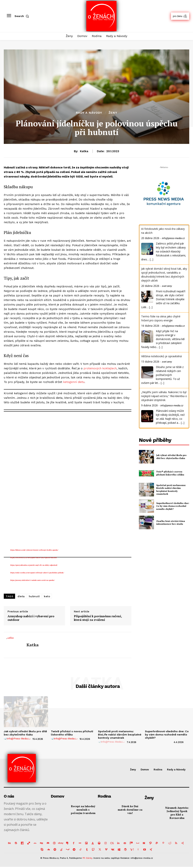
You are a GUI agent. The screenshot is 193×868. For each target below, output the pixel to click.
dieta (21, 596)
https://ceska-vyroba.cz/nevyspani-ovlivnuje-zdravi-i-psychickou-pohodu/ (37, 573)
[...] (152, 259)
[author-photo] (18, 739)
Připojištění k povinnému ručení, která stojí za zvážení (98, 618)
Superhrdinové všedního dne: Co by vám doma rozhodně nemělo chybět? (173, 506)
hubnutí (34, 596)
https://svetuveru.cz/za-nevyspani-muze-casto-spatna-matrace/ (34, 558)
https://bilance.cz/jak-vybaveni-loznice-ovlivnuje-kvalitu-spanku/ (34, 550)
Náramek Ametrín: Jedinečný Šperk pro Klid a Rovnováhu (177, 813)
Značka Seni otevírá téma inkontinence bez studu (171, 523)
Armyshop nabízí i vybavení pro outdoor (31, 618)
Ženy (113, 113)
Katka (84, 151)
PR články (87, 858)
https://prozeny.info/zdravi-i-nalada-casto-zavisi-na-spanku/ (32, 580)
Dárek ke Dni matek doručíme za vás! (130, 810)
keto (47, 596)
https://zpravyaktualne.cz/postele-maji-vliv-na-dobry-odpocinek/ (34, 565)
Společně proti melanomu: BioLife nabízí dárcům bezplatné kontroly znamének (171, 490)
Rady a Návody (89, 113)
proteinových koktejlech (100, 368)
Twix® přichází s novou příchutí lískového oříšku (170, 473)
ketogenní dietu (74, 382)
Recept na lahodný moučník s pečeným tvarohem (83, 810)
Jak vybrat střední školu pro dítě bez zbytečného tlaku (171, 457)
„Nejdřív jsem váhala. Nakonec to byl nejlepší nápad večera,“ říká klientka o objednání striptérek (164, 396)
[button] (22, 16)
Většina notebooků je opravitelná (161, 356)
